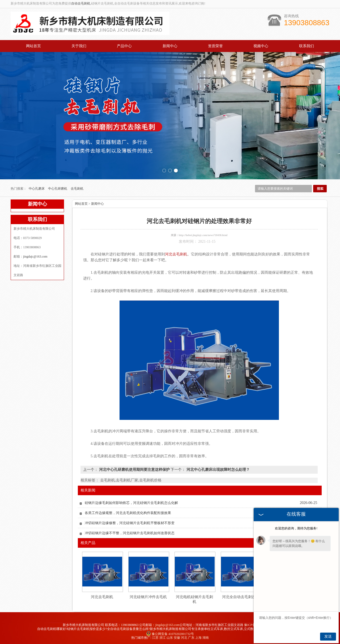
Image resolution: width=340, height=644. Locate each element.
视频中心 (261, 46)
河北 (184, 638)
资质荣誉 (215, 46)
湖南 (206, 638)
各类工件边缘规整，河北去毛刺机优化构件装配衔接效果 (128, 513)
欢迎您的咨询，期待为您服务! (296, 528)
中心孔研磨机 (58, 189)
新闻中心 (170, 46)
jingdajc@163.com (35, 256)
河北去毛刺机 (102, 597)
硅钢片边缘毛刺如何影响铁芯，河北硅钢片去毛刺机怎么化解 (131, 503)
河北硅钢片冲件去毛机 (148, 597)
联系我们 (307, 46)
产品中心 (124, 46)
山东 (170, 638)
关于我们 (79, 46)
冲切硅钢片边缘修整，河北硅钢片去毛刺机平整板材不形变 (130, 523)
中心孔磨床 (37, 189)
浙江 (163, 638)
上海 (198, 638)
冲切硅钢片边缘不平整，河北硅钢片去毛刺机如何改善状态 (130, 533)
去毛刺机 (77, 189)
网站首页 (33, 46)
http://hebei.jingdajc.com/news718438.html (203, 235)
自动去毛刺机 (81, 3)
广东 (191, 638)
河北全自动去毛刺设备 (241, 597)
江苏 (155, 638)
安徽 (177, 638)
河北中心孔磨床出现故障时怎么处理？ (218, 470)
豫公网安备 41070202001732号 (170, 634)
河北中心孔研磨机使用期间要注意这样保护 (134, 470)
